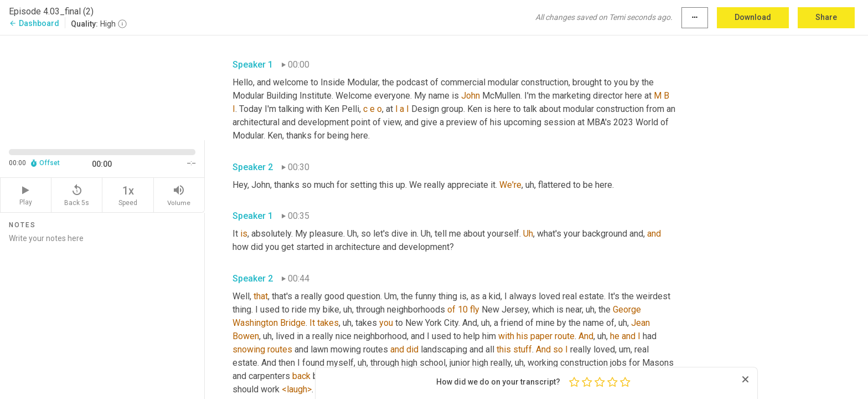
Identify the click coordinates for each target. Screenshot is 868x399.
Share (826, 17)
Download (753, 17)
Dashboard (34, 23)
